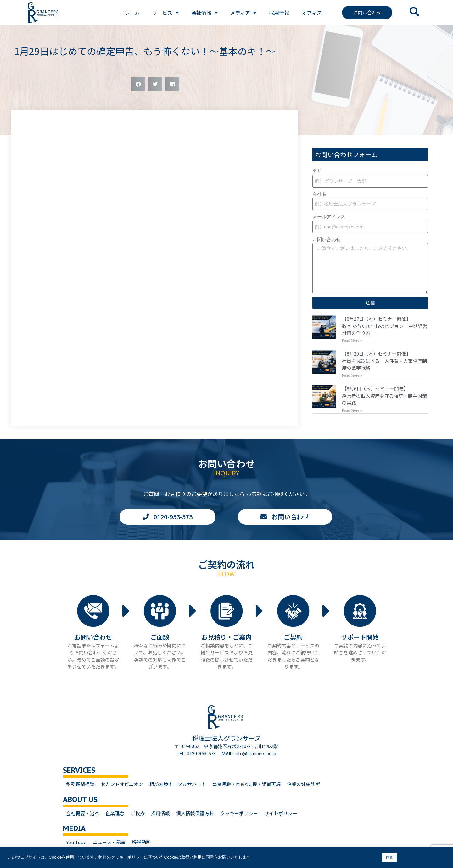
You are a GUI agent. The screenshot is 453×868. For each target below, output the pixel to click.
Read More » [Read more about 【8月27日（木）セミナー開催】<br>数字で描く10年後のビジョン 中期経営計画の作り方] (352, 341)
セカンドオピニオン (122, 784)
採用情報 (279, 13)
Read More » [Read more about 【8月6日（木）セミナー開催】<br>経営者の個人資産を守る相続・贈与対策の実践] (352, 410)
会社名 (319, 194)
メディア (243, 13)
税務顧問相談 (80, 784)
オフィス (312, 13)
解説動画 (141, 842)
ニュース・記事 (109, 842)
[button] (138, 84)
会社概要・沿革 (83, 813)
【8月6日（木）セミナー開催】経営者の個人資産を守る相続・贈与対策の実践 (384, 396)
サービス (165, 13)
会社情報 (204, 13)
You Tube (76, 842)
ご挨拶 (138, 813)
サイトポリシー (281, 813)
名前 (317, 171)
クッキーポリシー (239, 813)
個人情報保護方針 (195, 813)
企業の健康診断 (303, 784)
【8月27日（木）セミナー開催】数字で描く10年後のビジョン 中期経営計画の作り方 (385, 326)
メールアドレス (329, 217)
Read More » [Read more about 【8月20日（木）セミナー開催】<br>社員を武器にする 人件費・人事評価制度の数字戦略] (352, 376)
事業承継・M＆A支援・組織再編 (246, 784)
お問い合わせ (327, 240)
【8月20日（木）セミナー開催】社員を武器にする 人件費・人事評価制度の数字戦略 (384, 361)
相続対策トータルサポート (178, 784)
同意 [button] (389, 857)
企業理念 (115, 813)
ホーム (132, 13)
